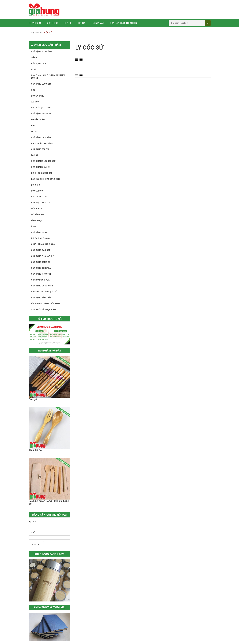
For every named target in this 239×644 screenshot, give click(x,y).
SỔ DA (34, 58)
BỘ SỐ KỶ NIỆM (38, 120)
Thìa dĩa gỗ (35, 450)
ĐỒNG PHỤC (37, 221)
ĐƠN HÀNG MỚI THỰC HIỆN (123, 23)
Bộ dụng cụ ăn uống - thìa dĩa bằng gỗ (49, 503)
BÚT (33, 125)
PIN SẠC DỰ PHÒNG (40, 238)
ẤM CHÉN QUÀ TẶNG (41, 108)
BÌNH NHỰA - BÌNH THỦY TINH (45, 304)
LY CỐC (34, 132)
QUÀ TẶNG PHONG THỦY (43, 256)
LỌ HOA (35, 155)
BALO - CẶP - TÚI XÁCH (42, 143)
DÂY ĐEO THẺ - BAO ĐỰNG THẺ (46, 179)
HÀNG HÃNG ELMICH (41, 167)
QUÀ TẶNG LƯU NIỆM (41, 84)
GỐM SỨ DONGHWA (40, 280)
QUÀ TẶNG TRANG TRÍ (42, 114)
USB (33, 90)
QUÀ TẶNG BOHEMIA (41, 268)
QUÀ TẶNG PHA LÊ (40, 232)
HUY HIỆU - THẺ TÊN (41, 203)
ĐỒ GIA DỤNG (37, 191)
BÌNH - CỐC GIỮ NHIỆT (42, 173)
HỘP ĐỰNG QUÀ (38, 63)
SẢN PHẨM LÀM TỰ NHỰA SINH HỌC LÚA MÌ (48, 77)
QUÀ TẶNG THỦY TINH (42, 274)
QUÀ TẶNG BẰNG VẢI (41, 298)
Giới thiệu (52, 23)
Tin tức (82, 23)
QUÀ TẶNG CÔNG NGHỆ (42, 286)
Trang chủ (35, 23)
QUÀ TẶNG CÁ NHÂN (41, 137)
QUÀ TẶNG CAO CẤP (41, 250)
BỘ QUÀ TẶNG (38, 96)
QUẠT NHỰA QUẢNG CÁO (43, 244)
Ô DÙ (33, 226)
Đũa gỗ (33, 399)
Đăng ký (36, 544)
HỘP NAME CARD (39, 197)
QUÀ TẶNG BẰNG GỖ (41, 262)
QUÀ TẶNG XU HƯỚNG (41, 52)
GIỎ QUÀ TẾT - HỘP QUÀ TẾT (44, 292)
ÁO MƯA (35, 102)
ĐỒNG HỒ (35, 185)
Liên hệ (68, 23)
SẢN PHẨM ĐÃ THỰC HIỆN (43, 310)
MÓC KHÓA (36, 209)
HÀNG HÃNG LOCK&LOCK (43, 161)
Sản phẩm (98, 23)
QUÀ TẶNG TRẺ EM (40, 149)
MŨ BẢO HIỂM (38, 215)
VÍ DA (34, 69)
